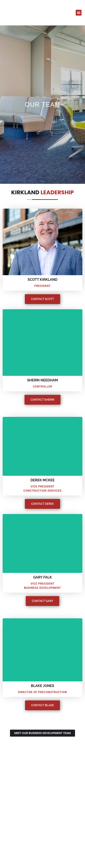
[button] (79, 13)
